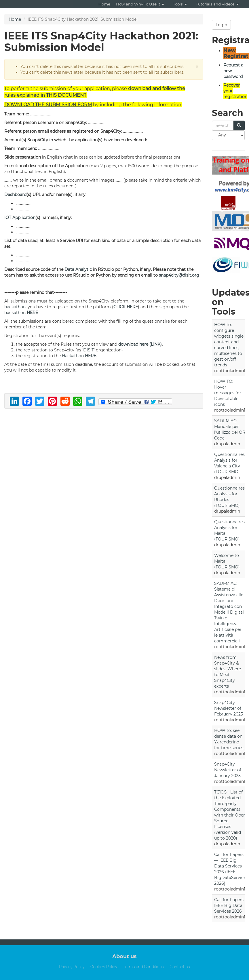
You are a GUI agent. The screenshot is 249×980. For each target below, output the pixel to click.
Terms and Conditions (143, 967)
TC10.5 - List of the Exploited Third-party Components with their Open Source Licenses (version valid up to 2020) (230, 815)
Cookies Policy (104, 967)
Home (104, 4)
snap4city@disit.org (179, 275)
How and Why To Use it (140, 4)
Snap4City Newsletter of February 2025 (229, 708)
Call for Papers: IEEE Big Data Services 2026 (229, 905)
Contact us (180, 967)
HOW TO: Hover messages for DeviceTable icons (228, 393)
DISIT (89, 350)
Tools (180, 4)
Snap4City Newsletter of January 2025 (228, 770)
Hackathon (73, 356)
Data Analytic (78, 269)
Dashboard (15, 195)
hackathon (15, 307)
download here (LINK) (140, 344)
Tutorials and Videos (217, 4)
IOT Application (20, 218)
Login (221, 25)
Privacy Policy (72, 967)
